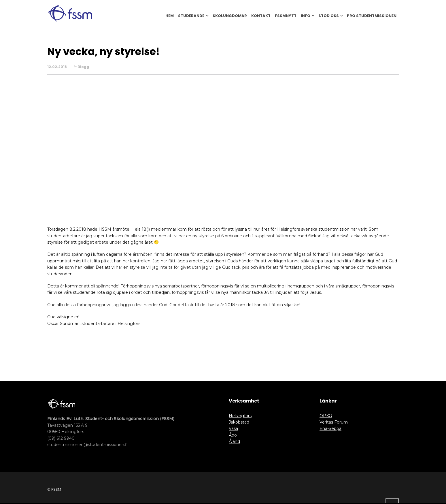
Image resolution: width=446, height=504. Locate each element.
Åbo (233, 435)
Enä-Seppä (330, 428)
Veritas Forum (334, 422)
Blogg (83, 67)
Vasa (233, 428)
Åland (234, 441)
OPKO (326, 416)
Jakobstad (239, 422)
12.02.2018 (57, 67)
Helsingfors (240, 416)
